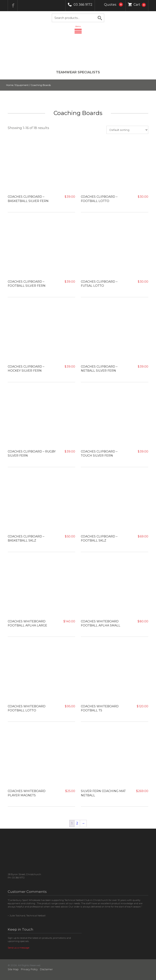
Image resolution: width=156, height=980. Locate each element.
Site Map (13, 969)
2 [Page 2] (77, 823)
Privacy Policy (29, 969)
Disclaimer (46, 969)
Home (10, 85)
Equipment (22, 85)
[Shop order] (127, 130)
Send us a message (18, 948)
